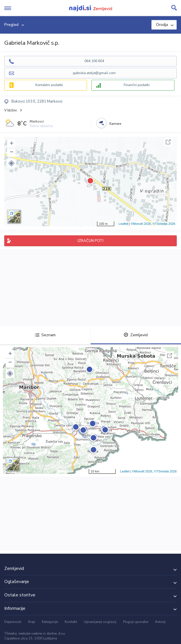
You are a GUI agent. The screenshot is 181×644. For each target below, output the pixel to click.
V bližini (11, 110)
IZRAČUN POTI (90, 241)
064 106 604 (94, 61)
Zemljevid (136, 335)
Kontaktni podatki (49, 85)
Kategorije (50, 622)
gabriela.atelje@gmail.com (94, 73)
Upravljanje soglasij (100, 622)
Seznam (45, 335)
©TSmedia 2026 (164, 224)
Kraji (32, 622)
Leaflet (123, 224)
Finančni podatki (137, 85)
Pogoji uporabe (136, 622)
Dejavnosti (13, 622)
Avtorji (160, 622)
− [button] (12, 152)
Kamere (115, 124)
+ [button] (12, 144)
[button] (11, 163)
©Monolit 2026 (141, 224)
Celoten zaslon (168, 142)
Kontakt (71, 622)
